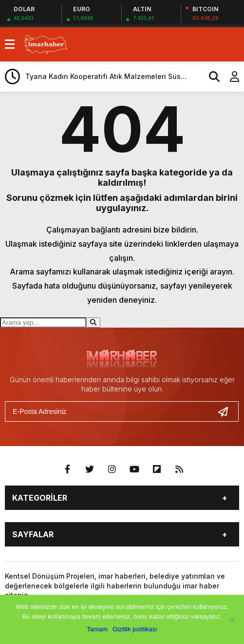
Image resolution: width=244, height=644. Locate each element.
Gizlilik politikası (135, 629)
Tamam (97, 629)
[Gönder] (227, 411)
